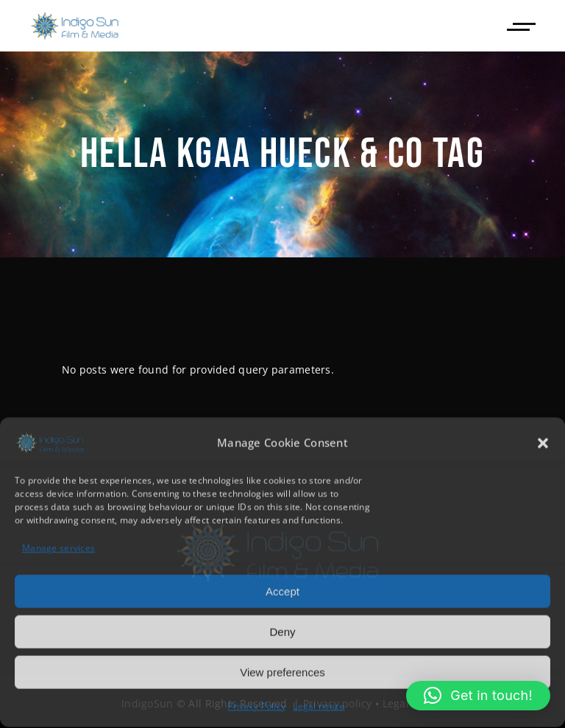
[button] (543, 442)
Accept (282, 590)
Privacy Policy (256, 706)
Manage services (58, 547)
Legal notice (319, 706)
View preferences (282, 671)
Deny (282, 631)
